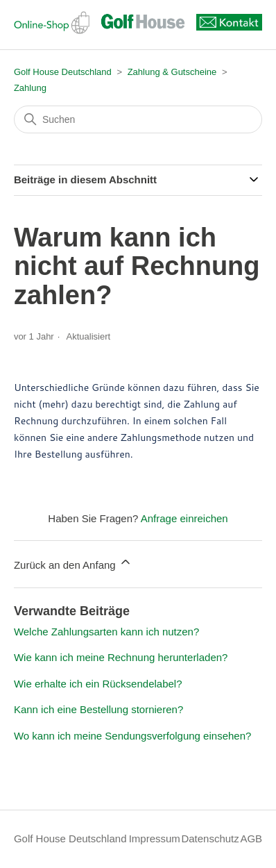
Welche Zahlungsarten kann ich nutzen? (106, 632)
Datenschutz (210, 838)
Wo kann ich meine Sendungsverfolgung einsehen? (132, 736)
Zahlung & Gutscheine (172, 72)
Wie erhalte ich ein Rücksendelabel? (98, 684)
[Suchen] (138, 119)
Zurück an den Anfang (73, 563)
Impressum (155, 838)
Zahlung (30, 88)
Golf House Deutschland (63, 72)
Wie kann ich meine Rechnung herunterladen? (121, 657)
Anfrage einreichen (184, 518)
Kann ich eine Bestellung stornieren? (98, 709)
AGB (251, 838)
